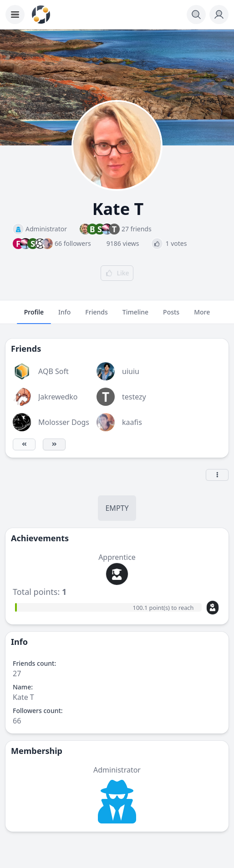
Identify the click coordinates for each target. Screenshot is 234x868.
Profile (34, 316)
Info (64, 316)
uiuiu (131, 371)
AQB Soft (53, 371)
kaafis (132, 422)
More (202, 316)
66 (17, 721)
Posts (171, 316)
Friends (96, 316)
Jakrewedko (58, 397)
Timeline (135, 316)
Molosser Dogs (64, 422)
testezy (134, 397)
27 (17, 673)
